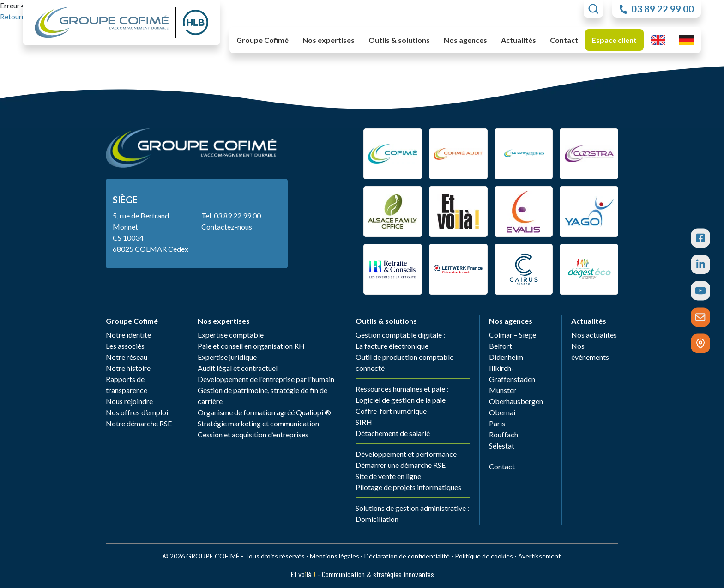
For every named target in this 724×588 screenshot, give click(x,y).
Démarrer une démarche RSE (401, 465)
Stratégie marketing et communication (258, 423)
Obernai (502, 412)
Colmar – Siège (513, 335)
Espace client (614, 40)
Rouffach (504, 434)
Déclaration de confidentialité (407, 556)
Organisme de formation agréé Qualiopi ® (264, 412)
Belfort (501, 346)
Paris (497, 423)
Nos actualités (594, 335)
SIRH (364, 422)
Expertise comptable (231, 335)
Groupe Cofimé (132, 321)
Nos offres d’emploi (137, 412)
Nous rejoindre (129, 401)
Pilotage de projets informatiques (408, 487)
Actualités (589, 321)
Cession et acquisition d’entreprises (253, 434)
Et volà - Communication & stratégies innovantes (362, 574)
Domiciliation (377, 519)
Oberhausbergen (516, 401)
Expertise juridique (227, 357)
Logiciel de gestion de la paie (401, 400)
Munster (503, 390)
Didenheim (506, 357)
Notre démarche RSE (139, 423)
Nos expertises (224, 321)
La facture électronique (392, 346)
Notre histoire (128, 368)
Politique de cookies (484, 556)
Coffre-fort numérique (391, 411)
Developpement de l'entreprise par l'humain (266, 379)
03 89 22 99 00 (237, 215)
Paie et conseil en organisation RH (251, 346)
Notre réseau (127, 357)
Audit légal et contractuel (238, 368)
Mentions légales (335, 556)
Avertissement (540, 556)
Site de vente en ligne (388, 476)
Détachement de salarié (393, 433)
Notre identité (128, 335)
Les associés (125, 346)
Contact (564, 40)
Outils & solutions (386, 321)
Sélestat (502, 446)
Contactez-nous (227, 227)
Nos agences (511, 321)
